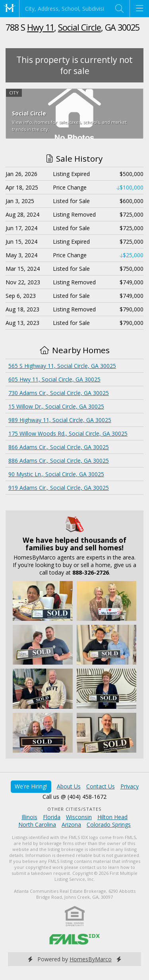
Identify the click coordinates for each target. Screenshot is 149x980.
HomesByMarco (91, 959)
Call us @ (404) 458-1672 (74, 797)
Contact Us (101, 786)
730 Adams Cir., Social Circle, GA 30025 (59, 393)
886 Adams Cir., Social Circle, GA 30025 (59, 461)
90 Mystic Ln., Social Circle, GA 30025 (56, 474)
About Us (69, 786)
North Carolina (37, 824)
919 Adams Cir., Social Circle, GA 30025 (59, 488)
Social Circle (79, 27)
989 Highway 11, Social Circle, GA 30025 (60, 420)
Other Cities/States (74, 809)
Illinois (29, 817)
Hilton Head (112, 817)
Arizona (71, 824)
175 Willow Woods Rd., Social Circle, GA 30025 (68, 433)
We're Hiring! (31, 786)
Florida (52, 817)
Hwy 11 (41, 27)
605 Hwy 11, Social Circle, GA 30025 (54, 379)
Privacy (130, 786)
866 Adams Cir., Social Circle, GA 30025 (59, 447)
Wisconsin (79, 817)
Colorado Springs (109, 824)
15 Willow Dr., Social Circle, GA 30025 (56, 406)
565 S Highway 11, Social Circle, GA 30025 (62, 366)
